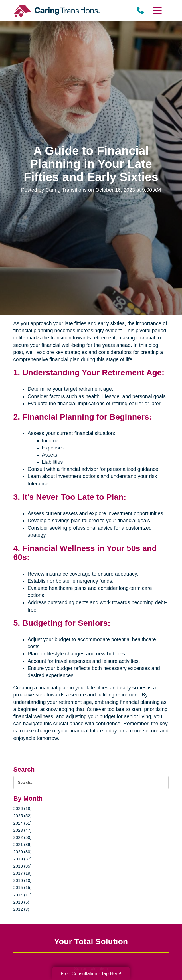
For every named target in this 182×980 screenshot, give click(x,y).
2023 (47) (23, 830)
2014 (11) (23, 895)
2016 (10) (23, 880)
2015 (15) (23, 887)
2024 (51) (23, 823)
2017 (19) (23, 873)
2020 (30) (23, 852)
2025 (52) (23, 816)
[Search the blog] (91, 782)
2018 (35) (23, 866)
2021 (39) (23, 844)
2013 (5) (21, 902)
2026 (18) (23, 808)
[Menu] (157, 10)
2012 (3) (21, 909)
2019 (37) (23, 859)
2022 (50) (23, 837)
